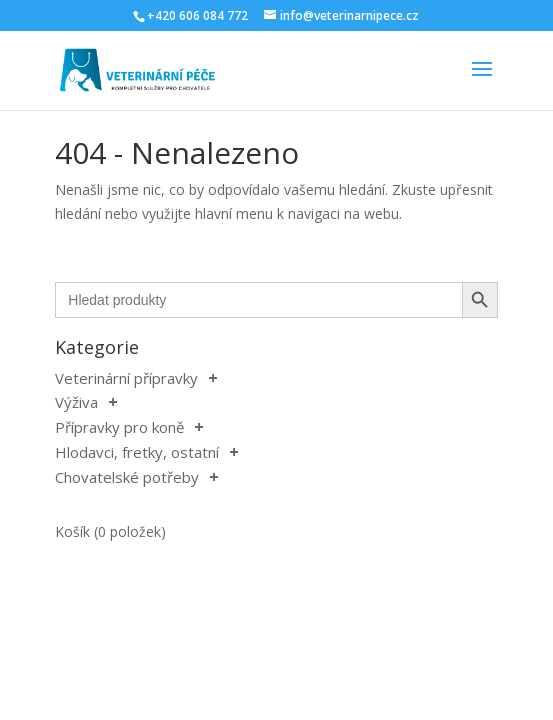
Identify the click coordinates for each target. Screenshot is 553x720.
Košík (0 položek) (110, 531)
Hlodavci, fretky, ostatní (137, 452)
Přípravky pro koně (119, 427)
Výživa (76, 402)
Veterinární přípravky (126, 378)
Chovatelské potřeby (127, 477)
